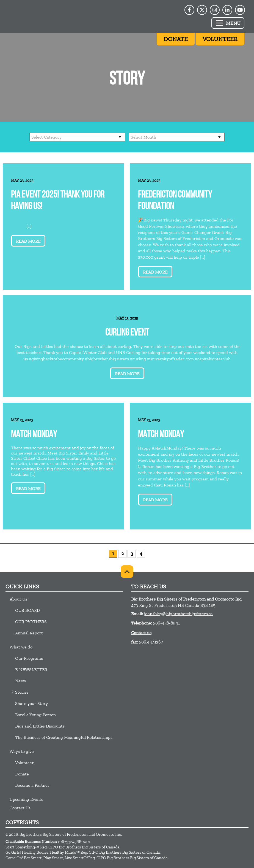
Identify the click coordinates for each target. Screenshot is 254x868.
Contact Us (20, 808)
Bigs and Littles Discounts (40, 726)
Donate (22, 774)
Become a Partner (32, 785)
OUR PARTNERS (31, 622)
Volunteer (24, 763)
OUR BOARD (27, 610)
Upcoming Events (26, 799)
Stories (22, 692)
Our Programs (29, 658)
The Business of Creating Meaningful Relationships (64, 737)
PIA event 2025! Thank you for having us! (58, 201)
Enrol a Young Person (35, 715)
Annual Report (29, 633)
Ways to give (22, 751)
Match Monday (34, 435)
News (20, 681)
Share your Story (31, 703)
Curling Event (127, 333)
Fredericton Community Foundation (175, 201)
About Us (18, 599)
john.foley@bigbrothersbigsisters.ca (178, 614)
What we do (21, 647)
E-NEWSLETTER (31, 670)
